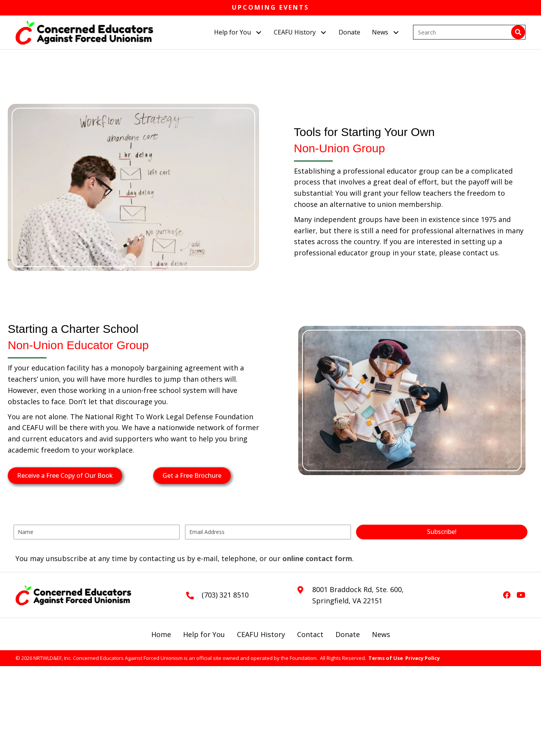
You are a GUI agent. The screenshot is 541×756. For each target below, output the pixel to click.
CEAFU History (261, 634)
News (381, 634)
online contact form (317, 558)
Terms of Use (386, 658)
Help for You (204, 634)
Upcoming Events (270, 7)
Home (161, 634)
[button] (258, 32)
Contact (310, 634)
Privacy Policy (423, 658)
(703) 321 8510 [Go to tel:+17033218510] (225, 595)
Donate (348, 634)
